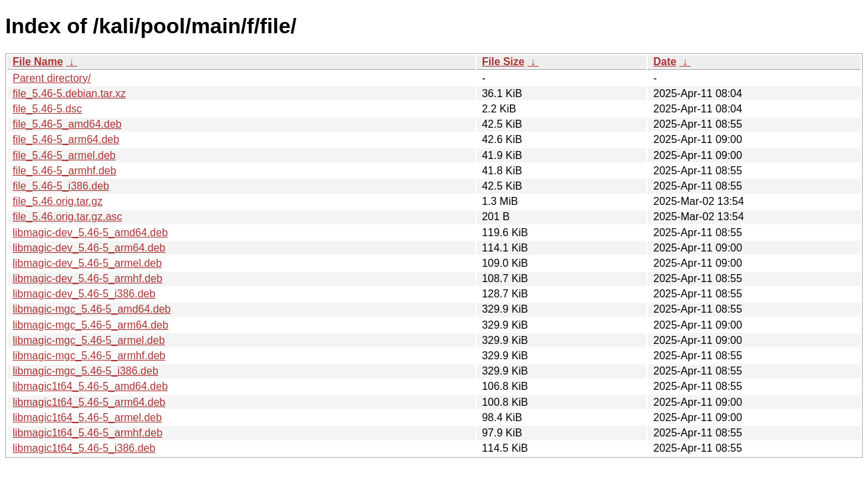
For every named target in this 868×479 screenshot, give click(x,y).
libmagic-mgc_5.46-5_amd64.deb (92, 309)
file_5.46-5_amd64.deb (67, 124)
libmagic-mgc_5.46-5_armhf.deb (89, 356)
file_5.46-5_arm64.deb (66, 139)
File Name (38, 62)
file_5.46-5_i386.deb (61, 186)
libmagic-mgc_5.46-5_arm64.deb (91, 325)
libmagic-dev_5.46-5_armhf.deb (88, 278)
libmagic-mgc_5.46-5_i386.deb (86, 371)
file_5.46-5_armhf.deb (65, 171)
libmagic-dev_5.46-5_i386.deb (84, 294)
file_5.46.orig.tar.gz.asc (68, 217)
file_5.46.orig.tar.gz (58, 201)
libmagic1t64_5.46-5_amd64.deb (90, 386)
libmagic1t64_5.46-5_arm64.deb (89, 402)
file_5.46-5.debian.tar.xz (69, 93)
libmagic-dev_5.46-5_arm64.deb (89, 248)
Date (665, 62)
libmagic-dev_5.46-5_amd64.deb (90, 233)
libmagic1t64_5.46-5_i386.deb (84, 448)
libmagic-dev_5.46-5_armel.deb (87, 263)
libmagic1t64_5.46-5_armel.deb (87, 417)
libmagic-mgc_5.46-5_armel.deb (89, 340)
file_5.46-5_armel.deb (64, 155)
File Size (503, 62)
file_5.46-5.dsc (47, 109)
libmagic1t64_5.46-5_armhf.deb (88, 433)
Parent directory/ (52, 78)
